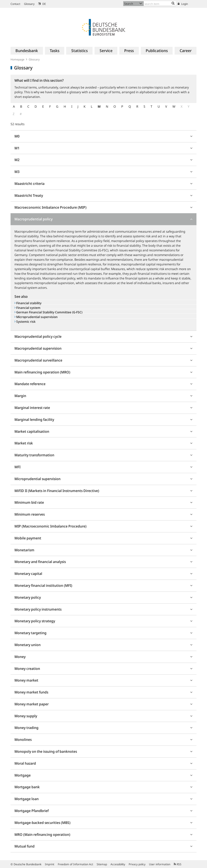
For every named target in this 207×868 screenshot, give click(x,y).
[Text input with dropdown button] (160, 4)
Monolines (23, 739)
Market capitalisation (32, 431)
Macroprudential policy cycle (38, 336)
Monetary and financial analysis (40, 562)
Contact (15, 4)
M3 (17, 172)
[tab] (103, 136)
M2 (17, 160)
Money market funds (31, 692)
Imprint (50, 864)
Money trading (26, 728)
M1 (17, 148)
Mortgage (23, 775)
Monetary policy (28, 597)
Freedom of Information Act (75, 864)
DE (42, 4)
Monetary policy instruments (38, 609)
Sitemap (102, 864)
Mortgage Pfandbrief (32, 811)
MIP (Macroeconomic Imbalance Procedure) (50, 526)
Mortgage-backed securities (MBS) (42, 823)
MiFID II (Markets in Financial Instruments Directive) (57, 491)
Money (20, 657)
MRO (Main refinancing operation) (42, 834)
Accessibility (118, 864)
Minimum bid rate (29, 502)
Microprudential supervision (37, 479)
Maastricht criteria (29, 184)
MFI (17, 467)
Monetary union (28, 645)
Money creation (27, 669)
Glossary (29, 4)
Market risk (24, 443)
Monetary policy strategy (35, 621)
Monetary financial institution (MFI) (43, 585)
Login (183, 4)
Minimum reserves (30, 514)
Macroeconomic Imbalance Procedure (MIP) (50, 207)
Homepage (17, 59)
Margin (20, 396)
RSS (178, 864)
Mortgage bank (27, 787)
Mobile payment (28, 538)
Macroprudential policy (33, 219)
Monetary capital (28, 574)
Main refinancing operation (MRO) (42, 372)
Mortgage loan (27, 799)
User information (160, 864)
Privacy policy (137, 864)
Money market (26, 680)
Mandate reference (30, 384)
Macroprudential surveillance (38, 360)
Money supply (26, 716)
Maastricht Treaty (29, 195)
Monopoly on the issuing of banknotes (46, 751)
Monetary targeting (30, 633)
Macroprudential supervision (38, 348)
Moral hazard (25, 763)
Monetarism (24, 550)
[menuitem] (27, 51)
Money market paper (32, 704)
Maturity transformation (34, 455)
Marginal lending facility (34, 419)
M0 (17, 136)
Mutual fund (25, 846)
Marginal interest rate (32, 408)
